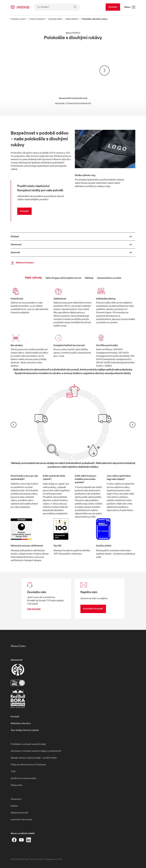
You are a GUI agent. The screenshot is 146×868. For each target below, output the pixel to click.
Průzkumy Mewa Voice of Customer (28, 764)
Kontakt (113, 7)
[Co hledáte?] (57, 7)
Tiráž (13, 771)
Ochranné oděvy (55, 19)
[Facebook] (14, 840)
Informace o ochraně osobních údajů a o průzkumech (36, 751)
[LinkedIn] (29, 840)
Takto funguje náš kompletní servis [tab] (63, 278)
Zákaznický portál (19, 813)
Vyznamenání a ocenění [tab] (109, 278)
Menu (130, 7)
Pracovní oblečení (37, 19)
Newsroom (16, 799)
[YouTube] (21, 840)
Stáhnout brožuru (21, 263)
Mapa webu (17, 785)
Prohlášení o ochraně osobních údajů (28, 744)
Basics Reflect (72, 19)
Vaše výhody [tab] (33, 277)
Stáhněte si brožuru (21, 723)
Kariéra (14, 806)
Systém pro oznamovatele (24, 778)
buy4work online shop (21, 819)
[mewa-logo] (20, 7)
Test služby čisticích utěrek (25, 730)
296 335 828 (34, 609)
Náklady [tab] (89, 278)
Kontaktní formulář (93, 609)
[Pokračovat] (105, 71)
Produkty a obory (18, 19)
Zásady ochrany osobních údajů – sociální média (34, 758)
